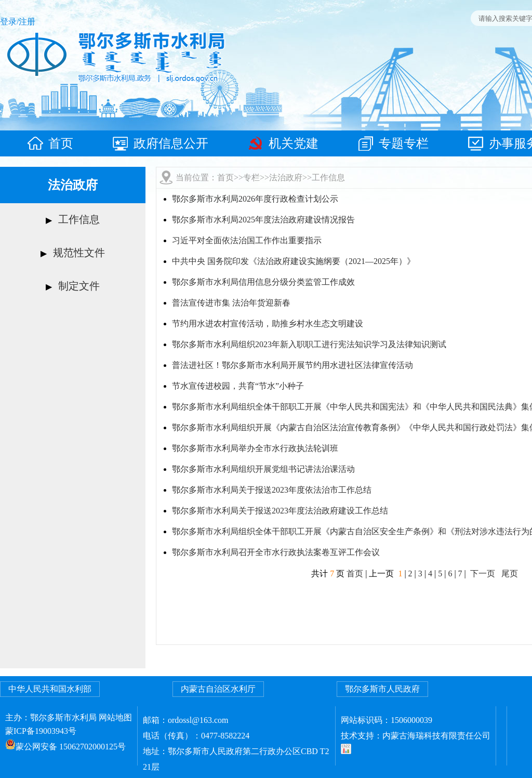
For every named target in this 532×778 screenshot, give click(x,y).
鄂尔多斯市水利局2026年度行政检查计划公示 (255, 199)
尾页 (510, 573)
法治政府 (286, 177)
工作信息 (79, 219)
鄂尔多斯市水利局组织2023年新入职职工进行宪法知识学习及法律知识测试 (309, 344)
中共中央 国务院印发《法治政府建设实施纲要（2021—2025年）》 (294, 261)
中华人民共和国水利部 (50, 689)
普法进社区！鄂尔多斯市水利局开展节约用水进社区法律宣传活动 (292, 365)
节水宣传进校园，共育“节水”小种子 (238, 386)
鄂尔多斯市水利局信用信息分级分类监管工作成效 (263, 282)
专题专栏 (393, 143)
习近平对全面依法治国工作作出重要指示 (247, 240)
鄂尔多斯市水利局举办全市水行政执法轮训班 (255, 448)
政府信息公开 (161, 143)
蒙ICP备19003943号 (41, 731)
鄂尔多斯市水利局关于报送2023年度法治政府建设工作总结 (280, 511)
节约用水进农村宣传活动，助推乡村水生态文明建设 (268, 324)
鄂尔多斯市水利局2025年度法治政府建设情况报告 (263, 220)
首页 (50, 143)
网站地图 (115, 717)
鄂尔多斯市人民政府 (382, 689)
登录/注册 (18, 22)
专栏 (251, 177)
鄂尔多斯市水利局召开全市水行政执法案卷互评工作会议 (276, 552)
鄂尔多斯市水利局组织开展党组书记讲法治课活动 (263, 469)
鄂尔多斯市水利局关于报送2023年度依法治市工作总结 (272, 490)
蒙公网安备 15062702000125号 (71, 747)
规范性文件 (79, 253)
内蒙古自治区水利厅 (218, 689)
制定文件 (79, 286)
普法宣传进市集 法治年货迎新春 (231, 303)
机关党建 (283, 143)
